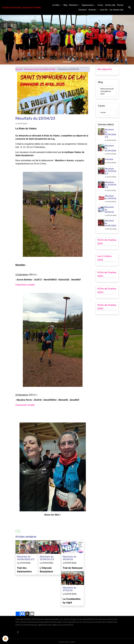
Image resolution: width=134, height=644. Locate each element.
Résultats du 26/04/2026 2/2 (26, 558)
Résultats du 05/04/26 (70, 558)
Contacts (83, 10)
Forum (100, 5)
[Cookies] (6, 638)
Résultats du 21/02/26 (70, 588)
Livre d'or (104, 10)
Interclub (110, 163)
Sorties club (110, 5)
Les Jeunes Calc (116, 10)
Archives (92, 10)
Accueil (19, 69)
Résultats (74, 5)
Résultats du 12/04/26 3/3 (47, 558)
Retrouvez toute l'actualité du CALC (40, 69)
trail (18, 531)
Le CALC (56, 5)
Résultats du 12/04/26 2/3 (110, 197)
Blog (65, 5)
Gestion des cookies (67, 641)
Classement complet (25, 285)
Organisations (88, 5)
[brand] (21, 7)
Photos (120, 5)
